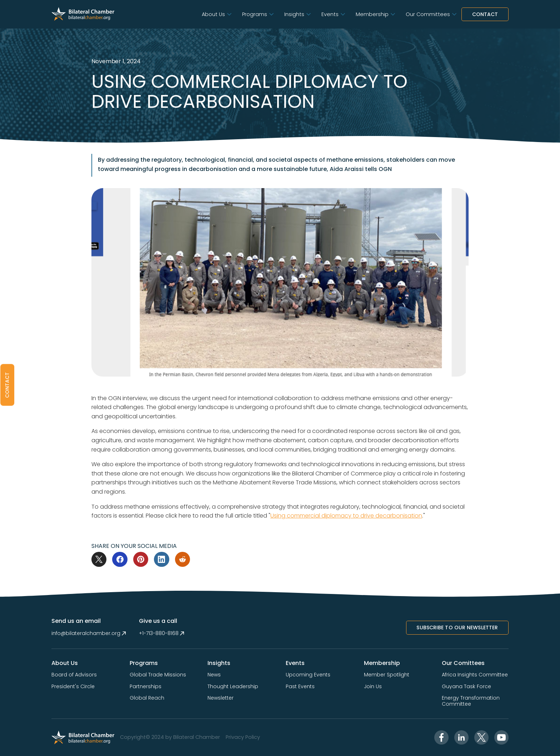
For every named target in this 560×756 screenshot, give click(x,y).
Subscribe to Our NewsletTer (457, 628)
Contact (485, 14)
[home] (83, 14)
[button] (216, 14)
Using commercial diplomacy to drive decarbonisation (346, 516)
